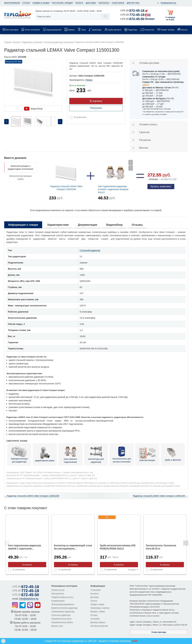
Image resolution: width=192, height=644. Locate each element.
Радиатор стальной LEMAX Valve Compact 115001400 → (160, 496)
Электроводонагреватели (63, 604)
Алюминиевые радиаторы (63, 611)
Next (186, 544)
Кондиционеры (58, 601)
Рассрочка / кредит (62, 3)
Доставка (91, 3)
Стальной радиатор (90, 250)
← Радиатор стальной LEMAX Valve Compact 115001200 (32, 496)
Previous (6, 544)
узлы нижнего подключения (70, 454)
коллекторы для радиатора (96, 454)
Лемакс (89, 80)
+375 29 (132, 11)
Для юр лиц (133, 3)
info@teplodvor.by (168, 3)
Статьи (26, 3)
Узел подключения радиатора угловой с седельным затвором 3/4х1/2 (113, 189)
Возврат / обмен (98, 611)
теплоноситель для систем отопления (122, 454)
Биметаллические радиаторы (64, 608)
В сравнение (80, 117)
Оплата (79, 3)
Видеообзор (33, 109)
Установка (95, 619)
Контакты (104, 3)
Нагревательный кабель (62, 622)
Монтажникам (12, 3)
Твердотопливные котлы (62, 597)
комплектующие (147, 454)
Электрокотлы (58, 593)
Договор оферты (98, 622)
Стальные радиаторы (61, 615)
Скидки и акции (41, 3)
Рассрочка (96, 108)
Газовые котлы (58, 590)
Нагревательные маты (61, 619)
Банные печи (57, 626)
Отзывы (94, 615)
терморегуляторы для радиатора (19, 454)
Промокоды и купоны (100, 608)
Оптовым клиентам (99, 626)
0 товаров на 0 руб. (170, 18)
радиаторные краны (45, 454)
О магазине (118, 3)
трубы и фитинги (173, 454)
